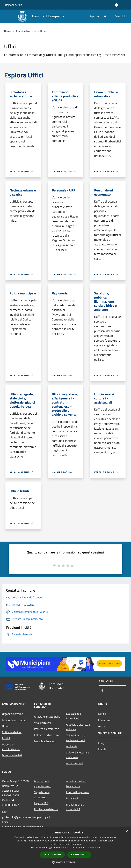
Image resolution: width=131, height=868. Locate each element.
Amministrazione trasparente (76, 784)
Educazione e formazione (74, 716)
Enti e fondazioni (12, 732)
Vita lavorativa (43, 723)
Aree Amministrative (14, 720)
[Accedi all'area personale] (116, 5)
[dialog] (65, 848)
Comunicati (105, 720)
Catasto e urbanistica (46, 735)
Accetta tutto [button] (52, 855)
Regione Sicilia (14, 5)
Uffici (5, 726)
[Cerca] (124, 16)
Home (8, 31)
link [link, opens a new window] (98, 847)
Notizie (102, 714)
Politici (6, 738)
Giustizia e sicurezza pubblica (78, 727)
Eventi (102, 749)
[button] (65, 862)
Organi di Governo (13, 714)
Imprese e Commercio (47, 729)
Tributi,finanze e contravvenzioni (76, 738)
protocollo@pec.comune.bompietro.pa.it (26, 817)
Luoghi (102, 743)
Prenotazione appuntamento (43, 784)
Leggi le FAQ (41, 803)
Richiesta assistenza (46, 809)
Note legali (72, 798)
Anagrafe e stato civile (47, 717)
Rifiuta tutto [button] (79, 854)
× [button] (127, 831)
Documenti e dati (12, 755)
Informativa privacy (77, 792)
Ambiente (72, 746)
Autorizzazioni (74, 763)
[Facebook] (104, 16)
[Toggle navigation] (7, 16)
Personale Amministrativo (11, 747)
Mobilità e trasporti (45, 741)
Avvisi (102, 726)
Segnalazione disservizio (42, 795)
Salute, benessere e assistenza (78, 755)
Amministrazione (26, 31)
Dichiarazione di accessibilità (75, 807)
